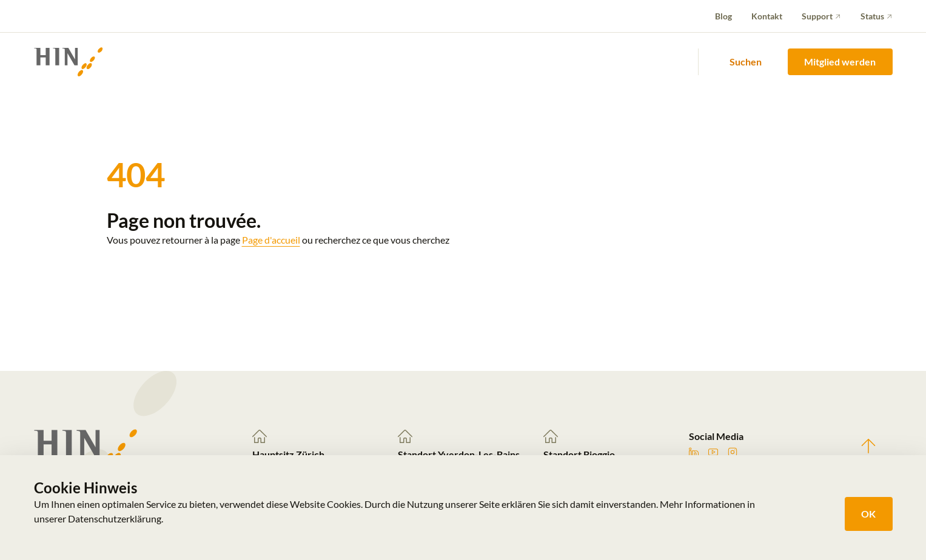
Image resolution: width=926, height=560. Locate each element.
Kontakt (767, 16)
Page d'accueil (271, 240)
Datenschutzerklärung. (116, 518)
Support (817, 16)
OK (868, 514)
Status (872, 16)
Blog (723, 16)
